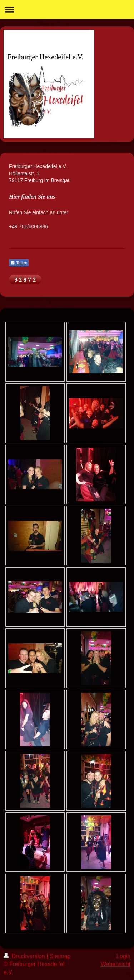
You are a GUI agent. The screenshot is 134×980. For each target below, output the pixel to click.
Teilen (19, 263)
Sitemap (60, 956)
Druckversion (25, 956)
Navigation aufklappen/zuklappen (67, 9)
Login (123, 956)
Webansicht (116, 964)
